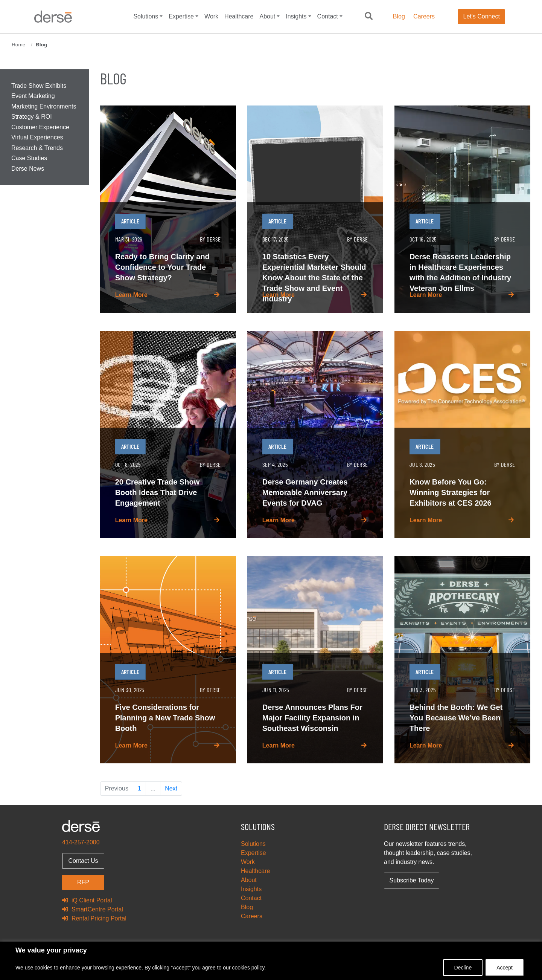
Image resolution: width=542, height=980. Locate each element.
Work (211, 16)
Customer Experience (40, 127)
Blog (399, 16)
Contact (328, 16)
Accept (505, 968)
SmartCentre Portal (93, 909)
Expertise (181, 16)
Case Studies (29, 158)
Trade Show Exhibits (39, 86)
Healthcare (239, 16)
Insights (296, 16)
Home (18, 45)
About (267, 16)
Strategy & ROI (32, 117)
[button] (369, 17)
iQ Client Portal (87, 900)
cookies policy (248, 968)
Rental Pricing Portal (94, 918)
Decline (463, 968)
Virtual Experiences (37, 137)
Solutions (146, 16)
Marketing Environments (44, 106)
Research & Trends (37, 148)
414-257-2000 (81, 842)
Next (171, 788)
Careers (424, 16)
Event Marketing (33, 96)
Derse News (28, 169)
